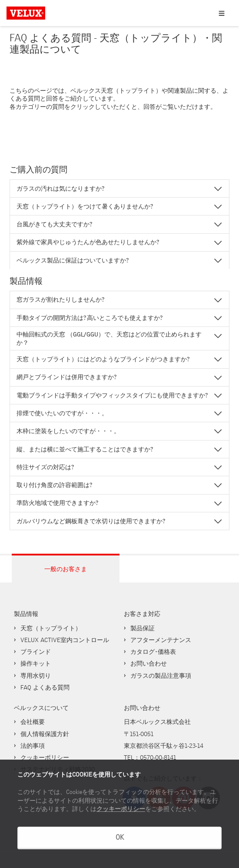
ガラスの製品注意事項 (161, 676)
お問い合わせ (149, 663)
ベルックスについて (41, 708)
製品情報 (26, 614)
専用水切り (36, 676)
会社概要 (33, 722)
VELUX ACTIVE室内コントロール (65, 640)
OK (120, 837)
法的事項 (33, 746)
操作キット (36, 663)
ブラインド (36, 652)
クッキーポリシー (121, 809)
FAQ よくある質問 (45, 687)
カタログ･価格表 (153, 652)
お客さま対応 (142, 614)
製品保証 (143, 628)
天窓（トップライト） (51, 628)
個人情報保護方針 (45, 734)
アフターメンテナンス (161, 640)
